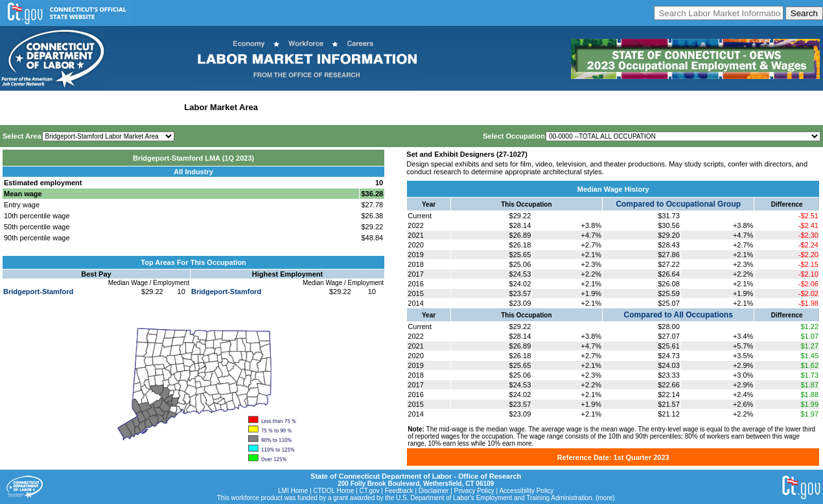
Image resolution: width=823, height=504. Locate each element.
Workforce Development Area (321, 107)
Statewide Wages (67, 107)
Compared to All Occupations (678, 315)
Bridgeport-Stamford (38, 292)
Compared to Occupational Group (678, 204)
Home (15, 107)
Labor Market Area (221, 107)
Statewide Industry (142, 107)
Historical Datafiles (419, 107)
